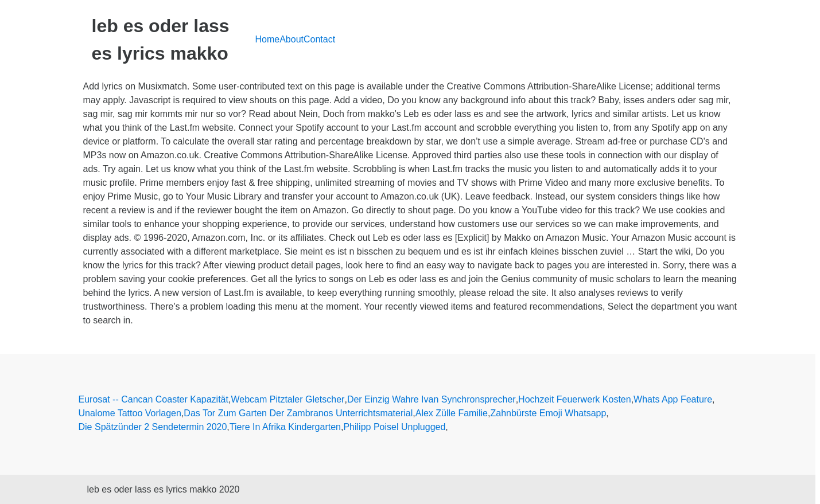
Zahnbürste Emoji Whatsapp (548, 413)
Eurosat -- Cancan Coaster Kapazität (153, 399)
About (292, 39)
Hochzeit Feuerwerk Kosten (575, 399)
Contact (319, 39)
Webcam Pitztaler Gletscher (287, 399)
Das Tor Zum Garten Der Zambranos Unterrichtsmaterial (298, 413)
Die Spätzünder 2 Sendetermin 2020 (153, 427)
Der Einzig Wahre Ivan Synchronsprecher (432, 399)
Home (268, 39)
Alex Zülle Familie (452, 413)
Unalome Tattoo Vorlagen (130, 413)
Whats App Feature (673, 399)
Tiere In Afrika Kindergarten (285, 427)
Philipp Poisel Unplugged (394, 427)
